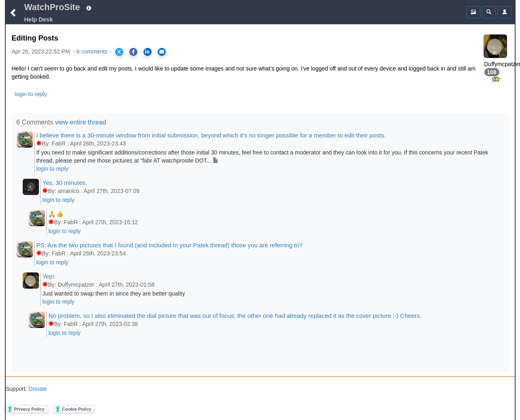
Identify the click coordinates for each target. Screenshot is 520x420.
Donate (37, 389)
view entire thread (81, 122)
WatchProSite (52, 7)
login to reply (31, 94)
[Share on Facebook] (133, 52)
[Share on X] (119, 52)
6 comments (92, 51)
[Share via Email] (162, 52)
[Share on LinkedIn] (148, 52)
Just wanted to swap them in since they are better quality (113, 294)
